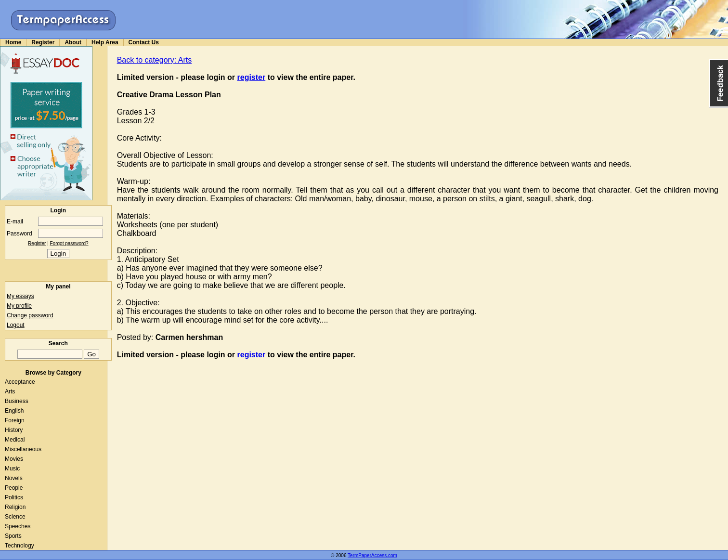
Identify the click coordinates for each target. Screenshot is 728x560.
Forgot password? (69, 243)
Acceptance (20, 382)
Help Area (105, 42)
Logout (16, 325)
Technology (19, 546)
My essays (20, 296)
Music (12, 469)
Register (43, 42)
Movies (14, 459)
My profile (19, 306)
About (73, 42)
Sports (13, 536)
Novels (14, 478)
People (14, 488)
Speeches (18, 526)
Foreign (15, 420)
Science (15, 517)
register (252, 77)
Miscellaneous (23, 449)
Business (17, 401)
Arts (10, 391)
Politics (14, 497)
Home (13, 42)
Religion (15, 507)
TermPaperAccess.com (372, 555)
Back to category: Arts (155, 60)
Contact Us (144, 42)
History (14, 430)
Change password (30, 315)
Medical (15, 440)
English (14, 411)
